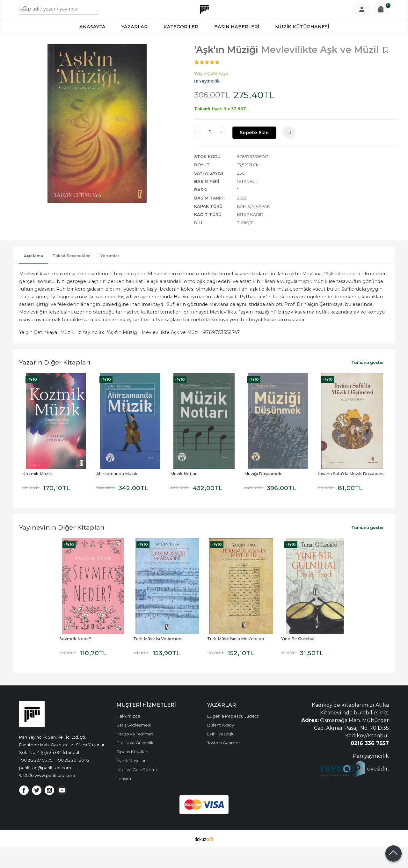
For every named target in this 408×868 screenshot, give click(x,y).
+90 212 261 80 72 (73, 781)
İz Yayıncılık (91, 353)
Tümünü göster (368, 383)
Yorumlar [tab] (110, 276)
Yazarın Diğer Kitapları (55, 383)
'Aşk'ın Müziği (123, 353)
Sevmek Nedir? (75, 659)
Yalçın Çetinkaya (38, 353)
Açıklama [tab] (33, 276)
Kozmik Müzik (37, 494)
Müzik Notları (184, 494)
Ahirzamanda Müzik (117, 494)
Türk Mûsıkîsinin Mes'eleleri (236, 659)
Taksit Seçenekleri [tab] (72, 276)
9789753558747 (221, 353)
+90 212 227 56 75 (36, 781)
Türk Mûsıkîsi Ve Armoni (158, 659)
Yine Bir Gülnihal (298, 659)
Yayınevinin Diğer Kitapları (62, 548)
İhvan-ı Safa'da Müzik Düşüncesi (351, 494)
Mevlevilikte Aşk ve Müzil (171, 353)
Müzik (67, 353)
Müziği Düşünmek (263, 494)
